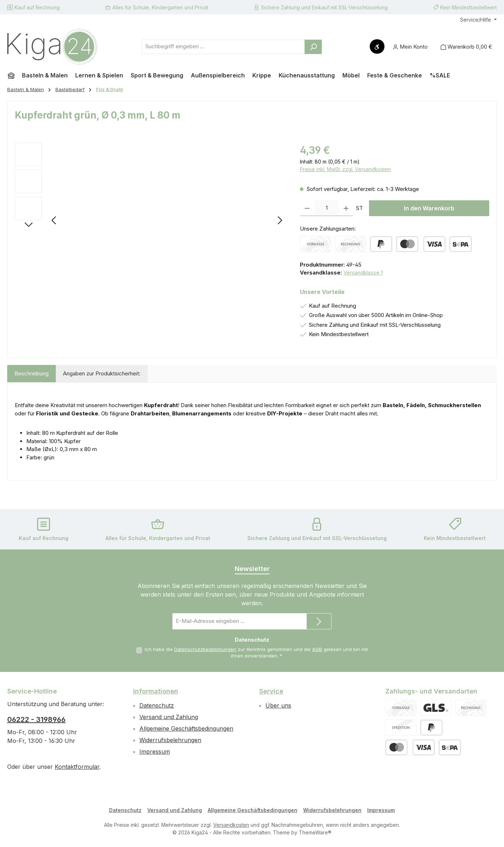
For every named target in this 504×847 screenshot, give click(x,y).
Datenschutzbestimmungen (205, 649)
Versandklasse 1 (363, 273)
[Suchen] (313, 47)
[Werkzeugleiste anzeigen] (377, 46)
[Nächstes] (280, 220)
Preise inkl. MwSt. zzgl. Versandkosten (345, 169)
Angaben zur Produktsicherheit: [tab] (102, 373)
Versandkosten (231, 825)
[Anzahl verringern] (307, 208)
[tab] (31, 374)
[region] (150, 220)
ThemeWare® (315, 832)
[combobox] (223, 47)
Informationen (156, 691)
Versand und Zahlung (169, 717)
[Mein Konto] (410, 47)
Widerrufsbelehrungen (170, 740)
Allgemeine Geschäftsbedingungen (186, 728)
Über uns (278, 705)
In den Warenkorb (429, 208)
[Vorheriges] (54, 220)
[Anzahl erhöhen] (346, 208)
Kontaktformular (77, 767)
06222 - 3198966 (36, 719)
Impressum (155, 752)
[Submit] (319, 621)
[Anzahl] (327, 208)
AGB (317, 649)
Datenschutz (157, 705)
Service (271, 691)
